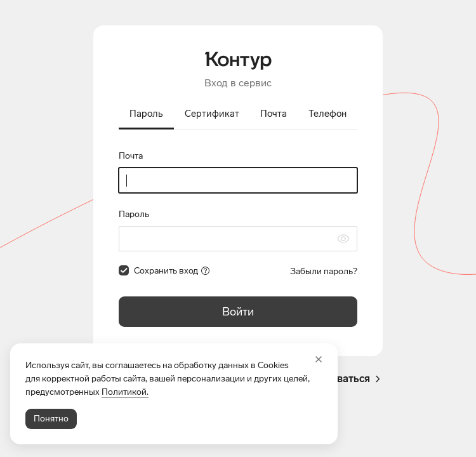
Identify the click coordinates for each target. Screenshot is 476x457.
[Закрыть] (319, 359)
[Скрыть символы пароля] (343, 239)
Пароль (134, 214)
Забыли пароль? (324, 271)
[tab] (146, 115)
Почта (131, 156)
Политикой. (125, 392)
